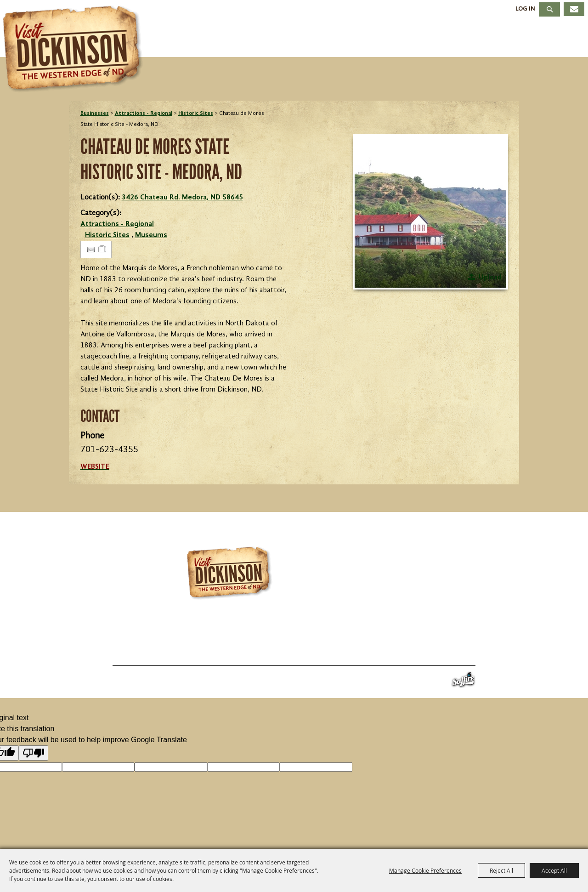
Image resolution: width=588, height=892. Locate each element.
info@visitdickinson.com (415, 636)
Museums (151, 235)
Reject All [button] (501, 870)
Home (91, 655)
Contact (354, 655)
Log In (525, 9)
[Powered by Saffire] (463, 682)
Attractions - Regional (144, 114)
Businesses (95, 114)
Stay (367, 38)
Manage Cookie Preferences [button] (425, 870)
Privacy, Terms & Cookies (464, 655)
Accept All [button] (554, 870)
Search (549, 9)
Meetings (488, 38)
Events (312, 38)
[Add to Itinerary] (103, 250)
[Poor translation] (34, 753)
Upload (490, 278)
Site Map (395, 655)
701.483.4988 (319, 636)
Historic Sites (196, 114)
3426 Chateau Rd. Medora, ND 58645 (182, 198)
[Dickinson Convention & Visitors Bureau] (75, 49)
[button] (430, 212)
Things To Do (233, 38)
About (555, 38)
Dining (421, 38)
